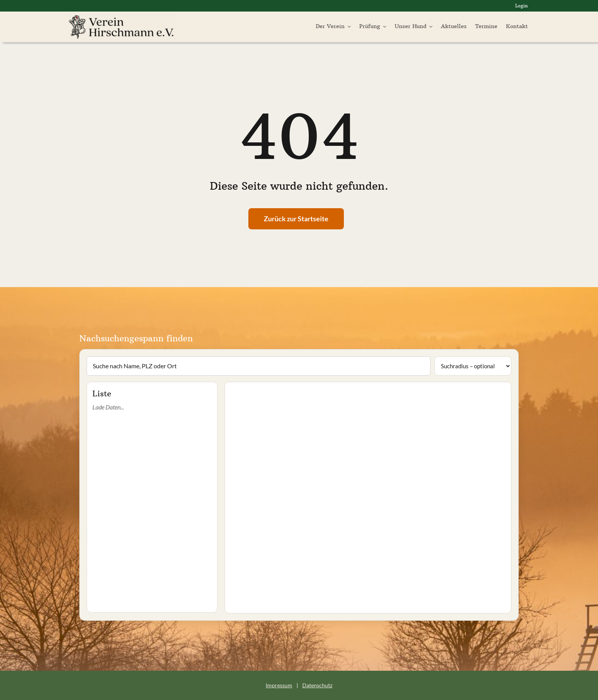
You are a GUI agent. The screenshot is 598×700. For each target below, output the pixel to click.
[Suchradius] (473, 366)
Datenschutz (317, 685)
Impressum (279, 685)
